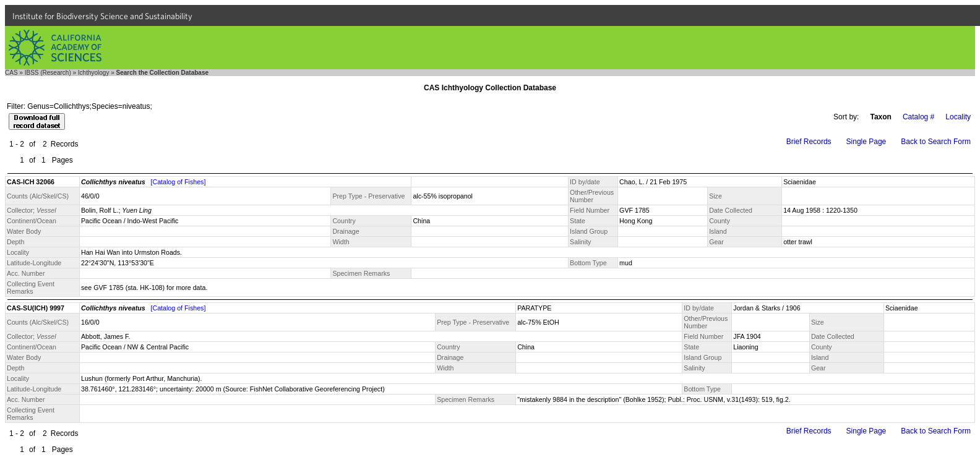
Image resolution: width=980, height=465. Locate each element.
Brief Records (809, 142)
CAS (11, 73)
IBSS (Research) (48, 73)
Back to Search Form (936, 142)
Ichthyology (94, 73)
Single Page (866, 142)
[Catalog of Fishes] (178, 182)
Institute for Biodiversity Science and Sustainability (102, 16)
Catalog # (918, 117)
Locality (958, 117)
